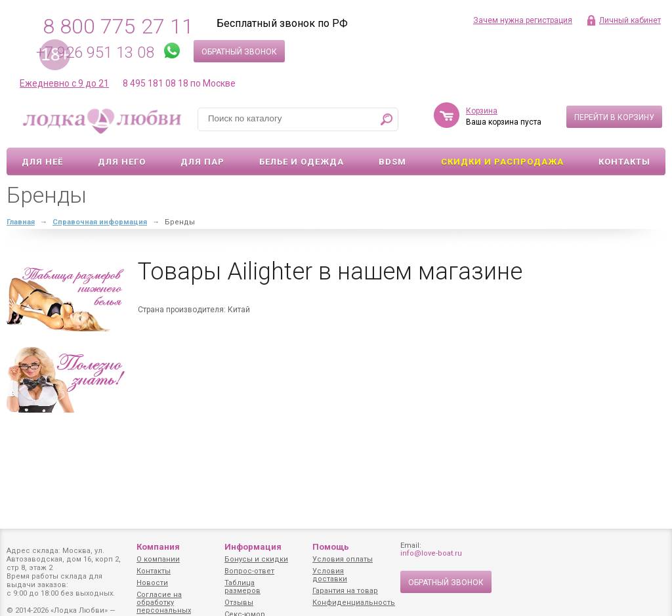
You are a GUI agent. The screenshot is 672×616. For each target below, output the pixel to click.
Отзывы (239, 603)
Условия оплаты (343, 559)
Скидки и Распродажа (502, 162)
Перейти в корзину (614, 117)
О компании (158, 559)
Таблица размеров (242, 587)
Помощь (331, 547)
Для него (122, 162)
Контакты (624, 162)
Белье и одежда (302, 162)
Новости (152, 583)
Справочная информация (100, 222)
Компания (158, 547)
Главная (21, 222)
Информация (253, 547)
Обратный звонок (239, 52)
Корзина (482, 111)
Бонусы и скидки (256, 559)
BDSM (392, 162)
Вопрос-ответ (249, 571)
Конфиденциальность (354, 603)
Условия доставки (330, 575)
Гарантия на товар (345, 591)
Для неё (42, 162)
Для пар (202, 162)
